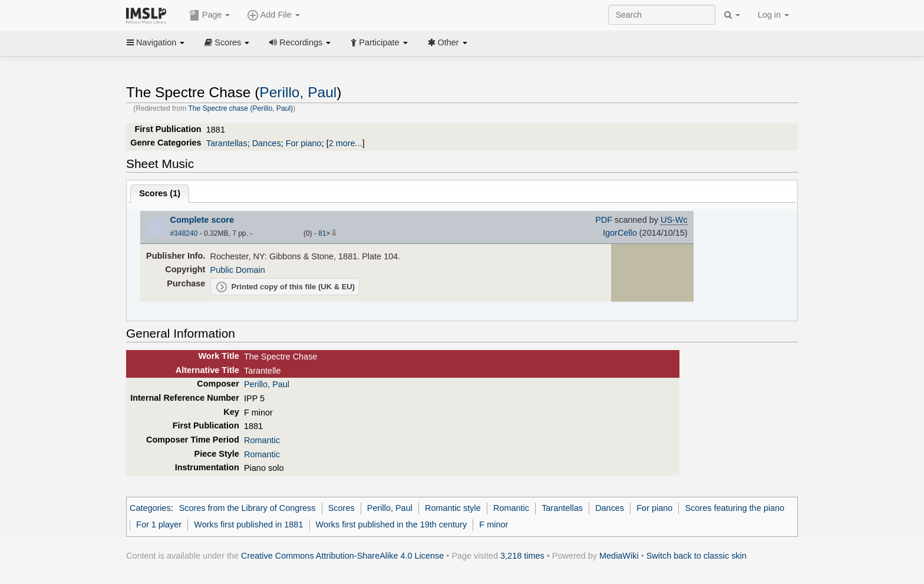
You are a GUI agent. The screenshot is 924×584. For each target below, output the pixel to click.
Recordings (300, 42)
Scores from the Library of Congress (247, 508)
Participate (379, 42)
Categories (150, 508)
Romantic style (453, 508)
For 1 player (159, 524)
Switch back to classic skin (697, 556)
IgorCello (620, 233)
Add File (273, 15)
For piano (304, 143)
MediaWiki (619, 556)
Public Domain (238, 270)
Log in (773, 15)
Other (448, 42)
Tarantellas (227, 143)
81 (322, 233)
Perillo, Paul (298, 92)
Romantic (262, 440)
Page (210, 15)
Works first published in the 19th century (392, 524)
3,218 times (522, 556)
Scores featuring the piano (735, 508)
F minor (494, 524)
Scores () (160, 193)
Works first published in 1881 (248, 524)
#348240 (184, 233)
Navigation (156, 42)
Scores (227, 42)
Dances (267, 143)
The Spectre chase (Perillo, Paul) (240, 108)
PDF (604, 220)
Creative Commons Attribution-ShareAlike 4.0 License (342, 556)
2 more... (346, 143)
